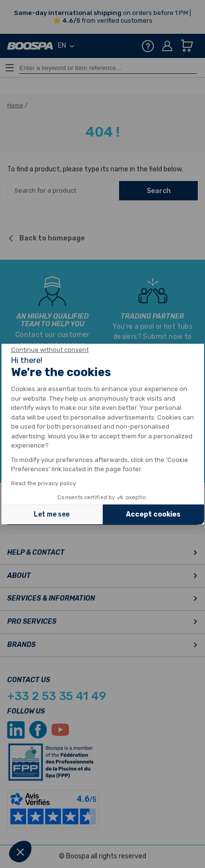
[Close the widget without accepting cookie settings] (50, 350)
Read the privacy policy (44, 483)
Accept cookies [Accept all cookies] (153, 514)
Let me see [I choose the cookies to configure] (52, 514)
